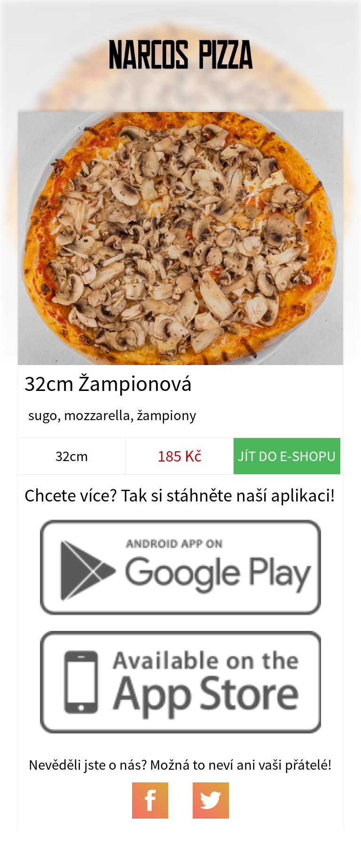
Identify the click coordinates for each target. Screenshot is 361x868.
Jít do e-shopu (287, 456)
